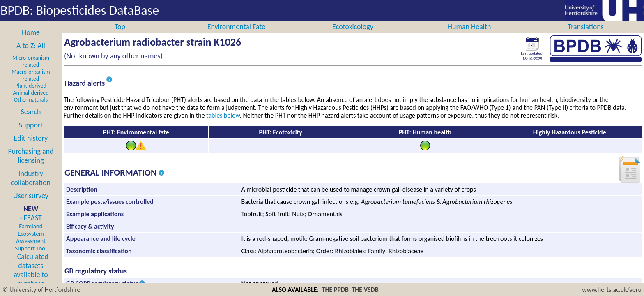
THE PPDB (336, 290)
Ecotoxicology (353, 36)
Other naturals (31, 109)
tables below (223, 124)
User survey (31, 205)
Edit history (31, 147)
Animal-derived (31, 102)
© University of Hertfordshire (41, 290)
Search (31, 121)
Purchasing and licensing (31, 165)
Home (31, 42)
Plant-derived (31, 95)
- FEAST (31, 242)
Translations (586, 36)
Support (31, 134)
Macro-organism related (31, 84)
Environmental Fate (236, 36)
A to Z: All (31, 55)
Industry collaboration (31, 187)
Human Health (469, 36)
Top (120, 36)
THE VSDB (365, 290)
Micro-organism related (31, 70)
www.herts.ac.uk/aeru (612, 290)
